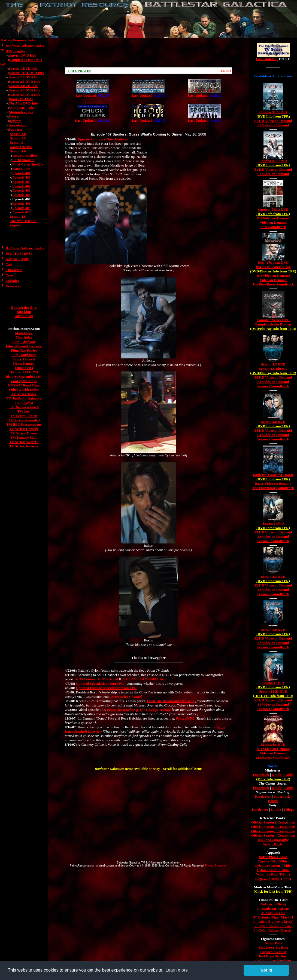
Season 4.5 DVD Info (25, 95)
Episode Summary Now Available (103, 139)
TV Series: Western (24, 442)
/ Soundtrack (273, 284)
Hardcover (263, 796)
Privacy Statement (216, 866)
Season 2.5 (18, 138)
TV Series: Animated (24, 420)
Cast (9, 264)
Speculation (18, 125)
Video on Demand (273, 222)
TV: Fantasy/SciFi (24, 437)
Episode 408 (21, 203)
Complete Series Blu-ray (273, 324)
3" (273, 913)
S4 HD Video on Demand (273, 377)
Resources (13, 286)
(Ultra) (273, 904)
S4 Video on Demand (273, 382)
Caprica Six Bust (273, 952)
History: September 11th (24, 377)
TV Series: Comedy (24, 429)
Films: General (24, 359)
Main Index (24, 333)
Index (25, 46)
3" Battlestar (273, 909)
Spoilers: (15, 129)
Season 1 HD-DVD (273, 691)
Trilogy (289, 810)
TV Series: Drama (24, 433)
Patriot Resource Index (19, 40)
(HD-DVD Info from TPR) (273, 696)
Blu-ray (273, 267)
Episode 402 (21, 177)
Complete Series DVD (273, 320)
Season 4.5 (18, 216)
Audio (289, 775)
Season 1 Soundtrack (273, 709)
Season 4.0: (19, 151)
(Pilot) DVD (273, 209)
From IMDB (185, 718)
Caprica (16, 225)
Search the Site (24, 308)
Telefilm (21, 147)
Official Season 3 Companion (273, 831)
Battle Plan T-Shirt (273, 857)
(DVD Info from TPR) (273, 116)
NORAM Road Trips (24, 385)
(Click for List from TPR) (273, 891)
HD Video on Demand (273, 218)
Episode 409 (21, 208)
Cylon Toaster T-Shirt (273, 870)
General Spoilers (25, 156)
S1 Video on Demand (273, 125)
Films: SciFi (24, 368)
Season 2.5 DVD (273, 577)
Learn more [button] (177, 970)
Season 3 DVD (273, 523)
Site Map (24, 312)
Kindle (277, 775)
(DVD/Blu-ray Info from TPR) (273, 271)
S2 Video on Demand (273, 590)
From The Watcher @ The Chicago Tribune (139, 710)
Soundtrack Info (21, 108)
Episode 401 (21, 173)
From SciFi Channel (126, 697)
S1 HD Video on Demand (273, 121)
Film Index (24, 337)
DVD (273, 262)
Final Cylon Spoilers (28, 164)
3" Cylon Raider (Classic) (273, 930)
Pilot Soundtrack (273, 227)
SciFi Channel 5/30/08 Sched (144, 679)
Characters (14, 270)
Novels (14, 116)
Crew (10, 275)
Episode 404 (21, 186)
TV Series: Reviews (24, 446)
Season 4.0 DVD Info (25, 90)
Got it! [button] (266, 970)
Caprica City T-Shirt (273, 861)
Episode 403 (21, 182)
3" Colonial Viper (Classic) (273, 922)
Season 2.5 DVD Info (25, 82)
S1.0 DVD (273, 161)
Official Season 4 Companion (273, 835)
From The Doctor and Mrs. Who (170, 701)
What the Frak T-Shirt (273, 874)
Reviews (15, 121)
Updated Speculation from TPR (100, 683)
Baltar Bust (273, 943)
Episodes (12, 281)
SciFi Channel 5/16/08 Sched (97, 679)
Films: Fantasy (24, 363)
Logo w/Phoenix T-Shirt (273, 879)
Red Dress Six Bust (273, 956)
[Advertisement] (148, 53)
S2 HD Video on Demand (273, 585)
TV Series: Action (24, 416)
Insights (15, 51)
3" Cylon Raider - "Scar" (273, 926)
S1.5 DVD (273, 112)
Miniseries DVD (273, 744)
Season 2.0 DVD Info (25, 77)
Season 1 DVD (273, 683)
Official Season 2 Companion (273, 827)
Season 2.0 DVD (273, 630)
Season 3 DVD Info (23, 86)
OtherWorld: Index (24, 390)
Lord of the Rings (24, 381)
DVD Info (22, 55)
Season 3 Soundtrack (273, 541)
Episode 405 (21, 190)
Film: (24, 342)
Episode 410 (21, 212)
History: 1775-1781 (24, 372)
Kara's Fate (21, 169)
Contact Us (24, 316)
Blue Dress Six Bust (273, 947)
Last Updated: (87, 95)
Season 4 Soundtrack (273, 386)
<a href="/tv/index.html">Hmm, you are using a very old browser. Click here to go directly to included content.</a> (273, 54)
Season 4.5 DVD (273, 364)
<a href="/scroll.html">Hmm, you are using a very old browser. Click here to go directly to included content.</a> (148, 70)
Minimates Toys (21, 112)
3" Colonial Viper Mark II (273, 917)
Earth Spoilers (23, 160)
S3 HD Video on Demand (273, 532)
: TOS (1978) (19, 254)
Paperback (261, 775)
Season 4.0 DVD (273, 422)
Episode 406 (21, 195)
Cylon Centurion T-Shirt (273, 866)
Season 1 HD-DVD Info (26, 73)
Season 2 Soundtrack (273, 594)
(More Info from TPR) (273, 779)
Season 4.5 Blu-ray (273, 369)
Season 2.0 (18, 134)
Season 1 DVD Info (23, 68)
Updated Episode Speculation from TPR (106, 688)
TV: (24, 398)
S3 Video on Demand (273, 537)
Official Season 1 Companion (273, 822)
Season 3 (17, 142)
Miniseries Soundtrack (273, 758)
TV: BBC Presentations (24, 424)
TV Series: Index (24, 394)
